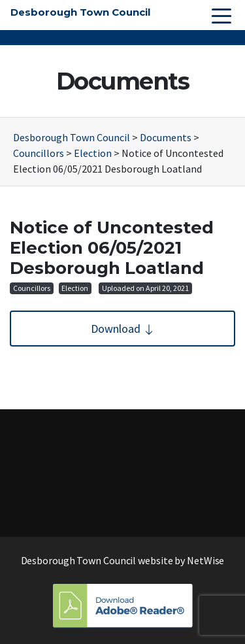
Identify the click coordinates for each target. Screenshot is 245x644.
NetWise (205, 560)
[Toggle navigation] (221, 15)
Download (123, 329)
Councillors (32, 288)
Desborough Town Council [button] (80, 12)
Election (75, 288)
